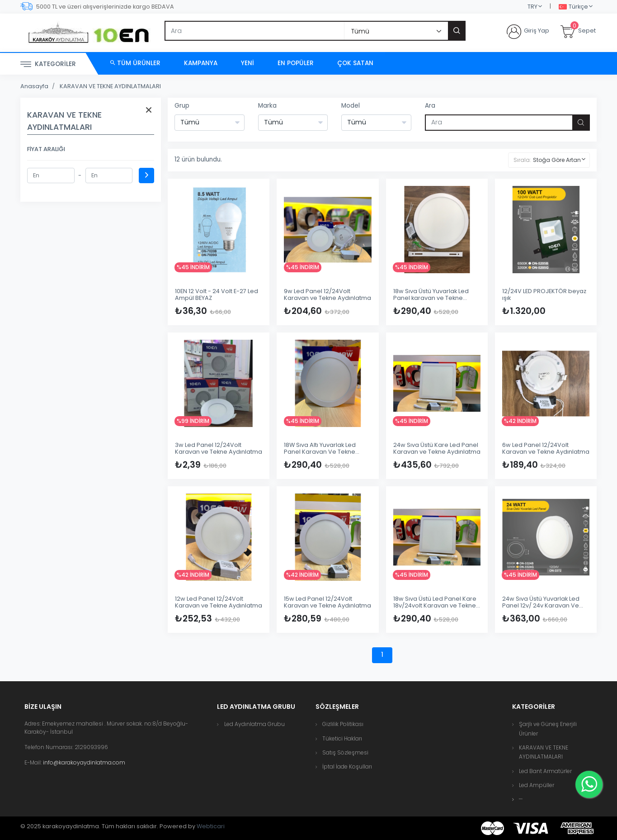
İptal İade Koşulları (347, 766)
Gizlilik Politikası (343, 724)
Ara (430, 106)
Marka (267, 106)
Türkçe (573, 7)
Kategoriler (48, 64)
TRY (532, 7)
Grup (182, 106)
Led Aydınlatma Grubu (254, 724)
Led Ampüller (537, 785)
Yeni (247, 63)
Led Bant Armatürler (545, 771)
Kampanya (201, 63)
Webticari (211, 826)
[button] (521, 799)
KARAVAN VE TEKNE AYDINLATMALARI (110, 86)
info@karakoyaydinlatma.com (84, 762)
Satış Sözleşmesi (345, 752)
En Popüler (296, 63)
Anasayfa (34, 86)
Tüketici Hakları (342, 738)
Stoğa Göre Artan (557, 160)
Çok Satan (355, 63)
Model (351, 106)
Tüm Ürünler (135, 63)
